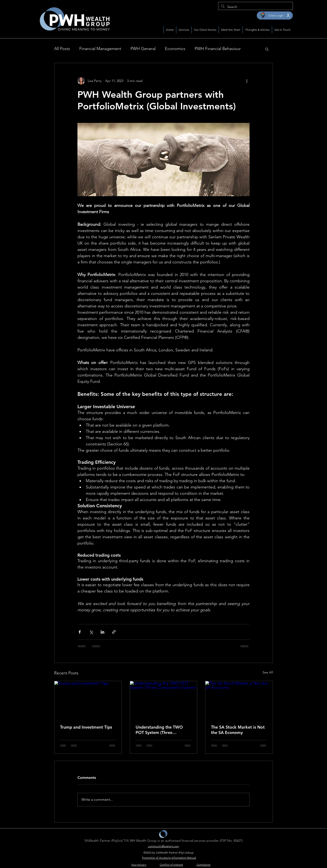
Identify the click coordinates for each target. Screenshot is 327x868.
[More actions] (247, 81)
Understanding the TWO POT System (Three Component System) (159, 730)
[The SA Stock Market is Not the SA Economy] (239, 700)
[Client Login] (275, 15)
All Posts (62, 49)
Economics (175, 49)
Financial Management (100, 49)
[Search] (255, 7)
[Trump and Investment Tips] (88, 700)
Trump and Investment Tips (86, 727)
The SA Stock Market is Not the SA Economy (238, 730)
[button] (267, 49)
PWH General (143, 49)
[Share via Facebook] (80, 632)
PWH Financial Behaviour (218, 49)
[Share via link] (114, 632)
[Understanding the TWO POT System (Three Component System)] (164, 700)
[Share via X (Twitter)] (91, 632)
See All (268, 672)
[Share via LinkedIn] (102, 632)
